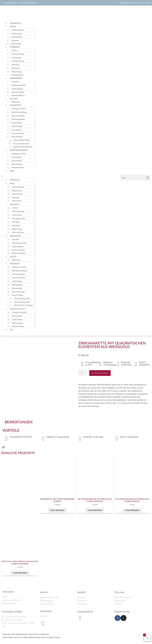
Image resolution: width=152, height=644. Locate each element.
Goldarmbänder (17, 89)
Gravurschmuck (19, 150)
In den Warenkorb (100, 373)
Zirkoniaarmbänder (18, 95)
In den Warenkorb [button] (57, 510)
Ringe (13, 26)
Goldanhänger (17, 123)
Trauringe (15, 23)
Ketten (14, 99)
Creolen (14, 50)
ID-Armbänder (17, 161)
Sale (12, 171)
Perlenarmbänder (18, 92)
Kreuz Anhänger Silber (22, 140)
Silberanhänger (17, 126)
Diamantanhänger (18, 116)
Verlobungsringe (18, 30)
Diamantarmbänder (19, 85)
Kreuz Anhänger (17, 137)
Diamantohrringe (18, 54)
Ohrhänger (16, 65)
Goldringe (15, 40)
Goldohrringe (16, 58)
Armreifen (15, 82)
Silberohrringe (17, 72)
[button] (19, 176)
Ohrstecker (16, 68)
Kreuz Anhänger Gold (21, 144)
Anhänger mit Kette (19, 109)
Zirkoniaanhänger (18, 133)
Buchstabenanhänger (19, 112)
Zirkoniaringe (16, 44)
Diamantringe (17, 33)
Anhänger (15, 105)
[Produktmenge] (82, 373)
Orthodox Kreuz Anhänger (23, 147)
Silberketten (16, 102)
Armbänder (16, 78)
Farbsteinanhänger (18, 119)
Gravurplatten (17, 130)
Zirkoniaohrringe (17, 75)
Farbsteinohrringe (18, 61)
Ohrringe (15, 47)
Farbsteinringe (17, 37)
